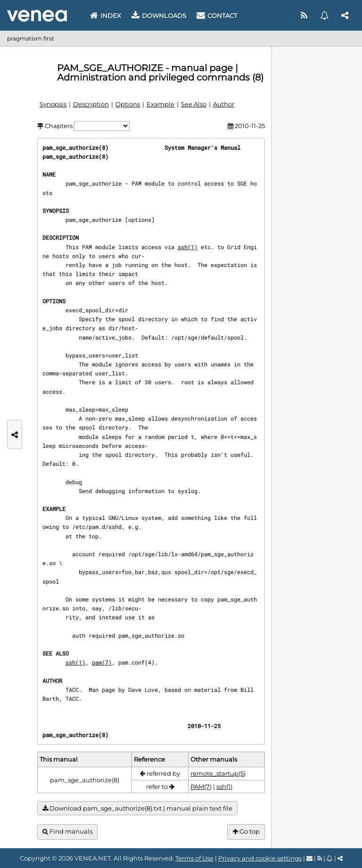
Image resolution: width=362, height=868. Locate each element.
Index (106, 16)
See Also (194, 104)
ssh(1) (188, 247)
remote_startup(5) (218, 773)
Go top (246, 831)
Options (128, 104)
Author (224, 104)
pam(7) (102, 662)
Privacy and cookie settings (260, 858)
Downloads (159, 16)
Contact (217, 16)
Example (160, 104)
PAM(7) (201, 787)
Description (91, 104)
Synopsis (53, 104)
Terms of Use (194, 858)
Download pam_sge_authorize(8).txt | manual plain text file (137, 808)
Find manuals (67, 831)
